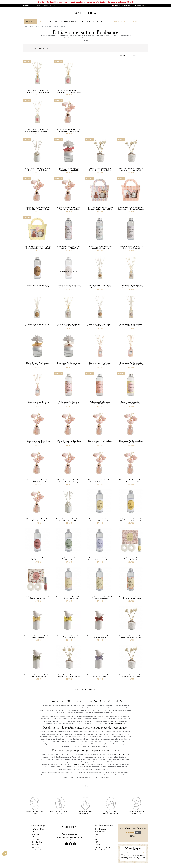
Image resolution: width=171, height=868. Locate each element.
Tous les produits (37, 850)
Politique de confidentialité (104, 847)
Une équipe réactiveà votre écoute (136, 812)
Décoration (35, 834)
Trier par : (122, 55)
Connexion (126, 6)
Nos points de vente (101, 829)
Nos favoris (36, 845)
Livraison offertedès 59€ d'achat (85, 812)
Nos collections (37, 842)
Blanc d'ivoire (50, 6)
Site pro (36, 6)
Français (116, 6)
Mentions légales (100, 850)
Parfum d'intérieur (38, 829)
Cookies (97, 845)
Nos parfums (36, 847)
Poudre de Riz (79, 764)
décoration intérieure (117, 723)
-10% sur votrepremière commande (111, 812)
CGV (96, 842)
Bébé (33, 837)
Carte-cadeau (36, 839)
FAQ (96, 839)
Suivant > (91, 689)
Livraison (98, 837)
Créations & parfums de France (35, 812)
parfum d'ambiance (119, 754)
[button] (5, 853)
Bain (33, 832)
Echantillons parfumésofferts (60, 812)
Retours (97, 834)
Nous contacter (100, 832)
